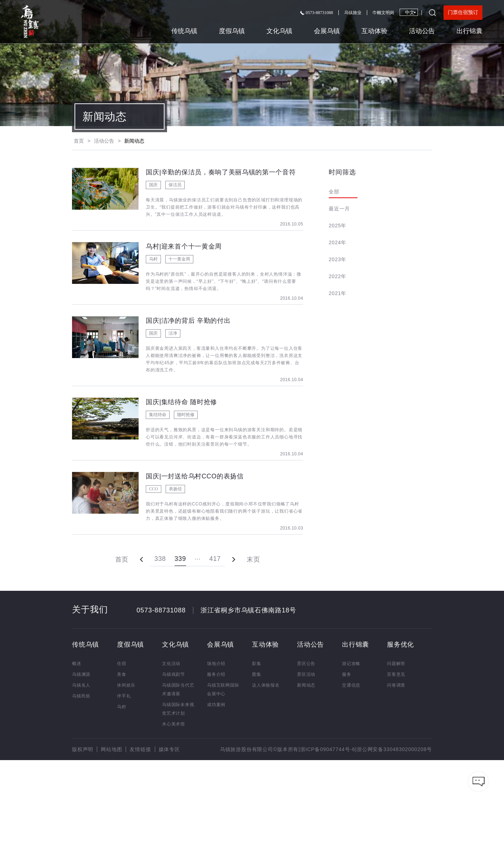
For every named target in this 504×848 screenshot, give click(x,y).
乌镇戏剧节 (174, 674)
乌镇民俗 (81, 696)
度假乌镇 (232, 31)
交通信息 (351, 685)
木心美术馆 (174, 724)
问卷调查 (396, 685)
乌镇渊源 (81, 674)
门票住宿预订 (463, 12)
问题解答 (396, 664)
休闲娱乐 (126, 685)
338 (160, 559)
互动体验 (374, 31)
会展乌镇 (327, 31)
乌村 (122, 707)
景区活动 (306, 674)
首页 (79, 141)
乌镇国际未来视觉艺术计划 (178, 709)
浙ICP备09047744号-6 (328, 749)
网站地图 (111, 749)
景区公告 (306, 664)
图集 (257, 674)
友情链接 (140, 749)
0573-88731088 (317, 13)
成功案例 (216, 705)
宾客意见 (396, 674)
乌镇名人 (81, 685)
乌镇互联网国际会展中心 (223, 689)
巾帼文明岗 (383, 13)
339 (180, 559)
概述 (77, 664)
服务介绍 (216, 674)
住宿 (122, 664)
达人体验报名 (266, 685)
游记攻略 (351, 664)
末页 (253, 559)
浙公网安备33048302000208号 (394, 749)
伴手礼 (124, 696)
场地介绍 (216, 664)
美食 (122, 674)
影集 (257, 664)
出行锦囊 (469, 31)
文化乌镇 (279, 31)
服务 (347, 674)
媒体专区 (169, 749)
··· (198, 559)
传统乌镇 (184, 31)
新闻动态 (306, 685)
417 (215, 559)
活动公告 (422, 31)
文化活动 (171, 664)
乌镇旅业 (353, 13)
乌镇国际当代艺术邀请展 (178, 689)
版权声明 (83, 749)
